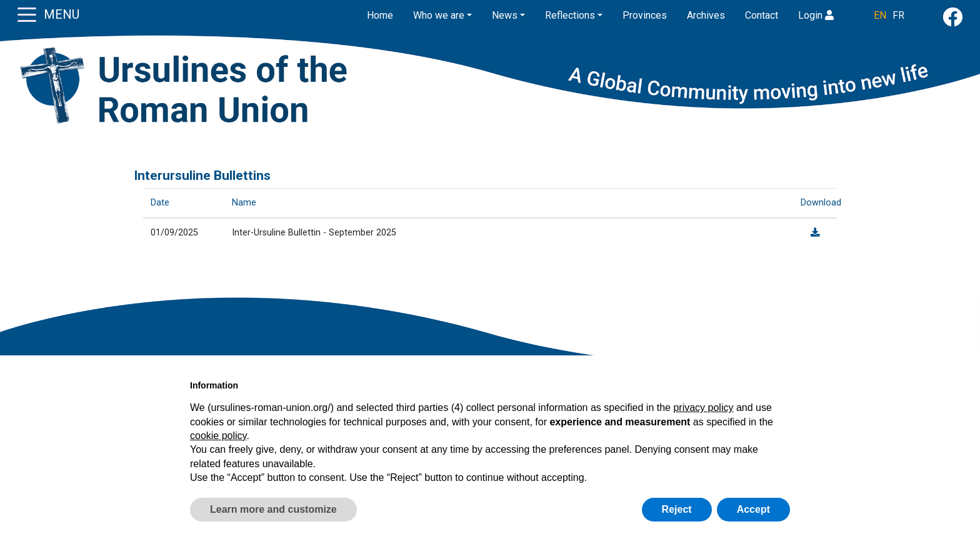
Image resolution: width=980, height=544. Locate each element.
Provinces (645, 15)
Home (380, 15)
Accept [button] (753, 509)
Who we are (439, 15)
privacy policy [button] (703, 408)
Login (816, 15)
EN (880, 15)
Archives (706, 15)
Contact (762, 15)
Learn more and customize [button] (273, 509)
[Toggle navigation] (27, 14)
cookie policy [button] (218, 436)
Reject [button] (677, 509)
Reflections (570, 15)
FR (898, 15)
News (505, 15)
